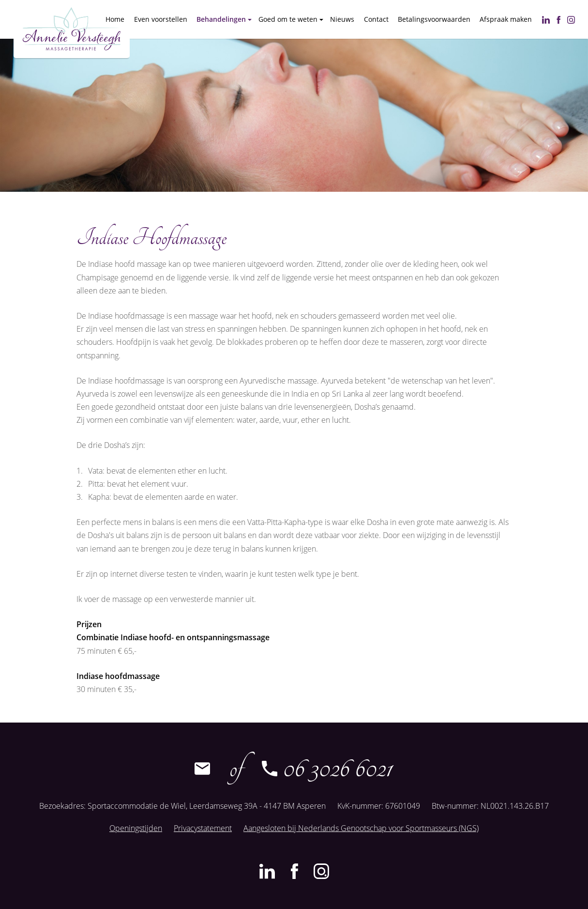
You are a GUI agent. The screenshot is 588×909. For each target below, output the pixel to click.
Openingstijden (136, 828)
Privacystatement (203, 828)
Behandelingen (221, 19)
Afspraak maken (506, 19)
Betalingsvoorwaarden (434, 19)
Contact (376, 19)
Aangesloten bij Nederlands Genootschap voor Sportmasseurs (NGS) (361, 828)
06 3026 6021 (327, 769)
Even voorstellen (161, 19)
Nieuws (342, 19)
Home (115, 19)
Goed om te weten (288, 19)
